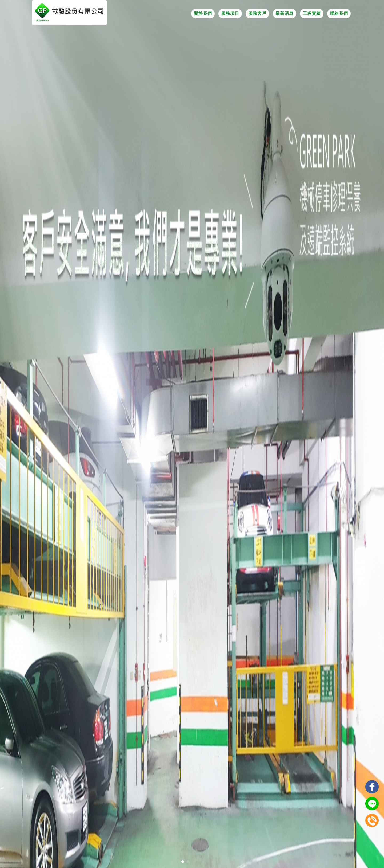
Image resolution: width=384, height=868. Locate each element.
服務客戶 (257, 13)
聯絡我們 (339, 13)
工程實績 (312, 13)
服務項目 (230, 13)
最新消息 (285, 13)
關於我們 (203, 13)
